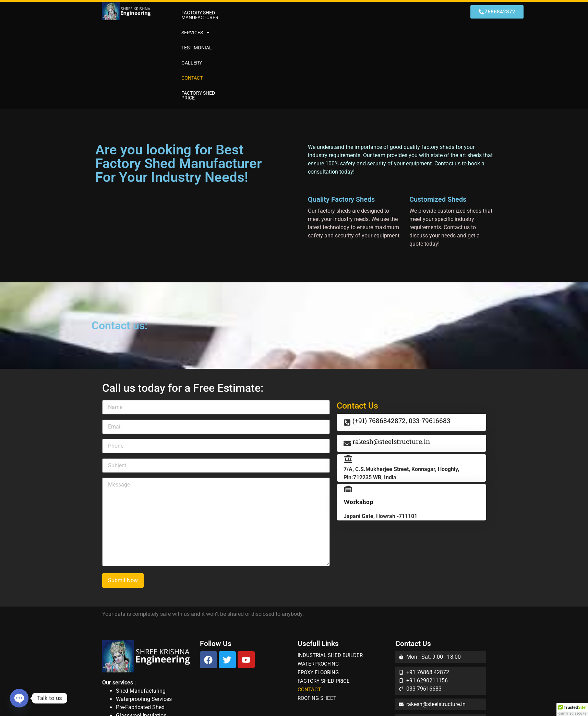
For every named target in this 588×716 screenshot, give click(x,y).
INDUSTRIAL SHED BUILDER (330, 573)
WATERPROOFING (318, 581)
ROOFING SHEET (317, 615)
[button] (275, 13)
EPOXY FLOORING (318, 590)
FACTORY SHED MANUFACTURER (217, 13)
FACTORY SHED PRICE (419, 13)
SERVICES (275, 13)
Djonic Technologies (391, 700)
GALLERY (347, 13)
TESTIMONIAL (313, 13)
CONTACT (376, 13)
